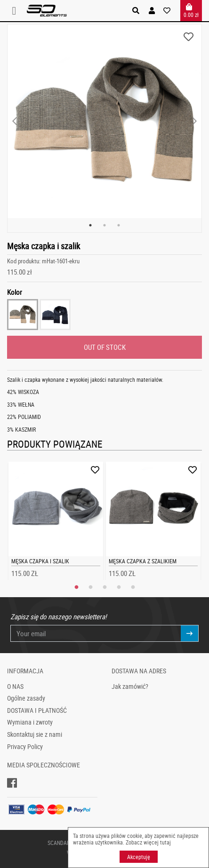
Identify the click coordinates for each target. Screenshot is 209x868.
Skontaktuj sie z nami (35, 734)
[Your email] (96, 634)
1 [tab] (90, 225)
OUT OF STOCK (105, 347)
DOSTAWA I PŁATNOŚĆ (37, 710)
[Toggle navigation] (17, 11)
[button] (152, 11)
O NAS (15, 687)
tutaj (165, 842)
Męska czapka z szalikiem (143, 561)
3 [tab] (119, 225)
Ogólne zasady (26, 698)
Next (194, 121)
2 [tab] (104, 225)
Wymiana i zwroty (30, 722)
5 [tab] (133, 587)
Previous (15, 121)
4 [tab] (119, 587)
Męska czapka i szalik (40, 561)
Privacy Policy (25, 747)
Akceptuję (139, 857)
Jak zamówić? (130, 687)
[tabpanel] (104, 121)
